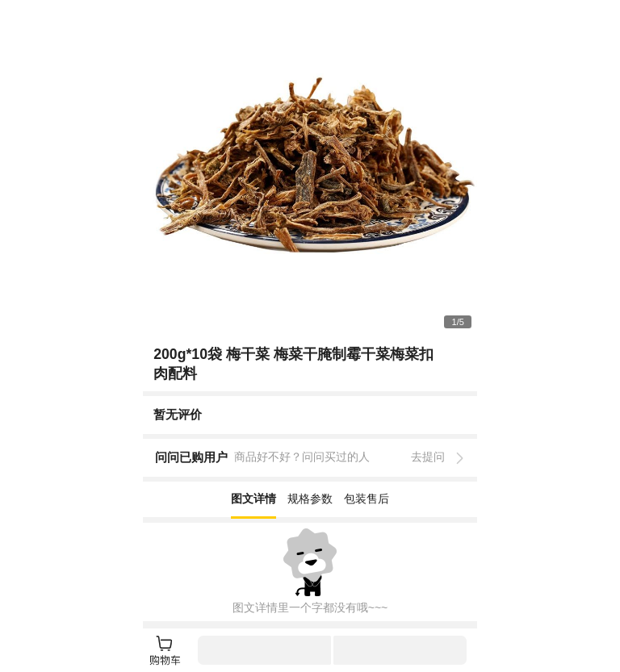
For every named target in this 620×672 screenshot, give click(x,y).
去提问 (428, 457)
